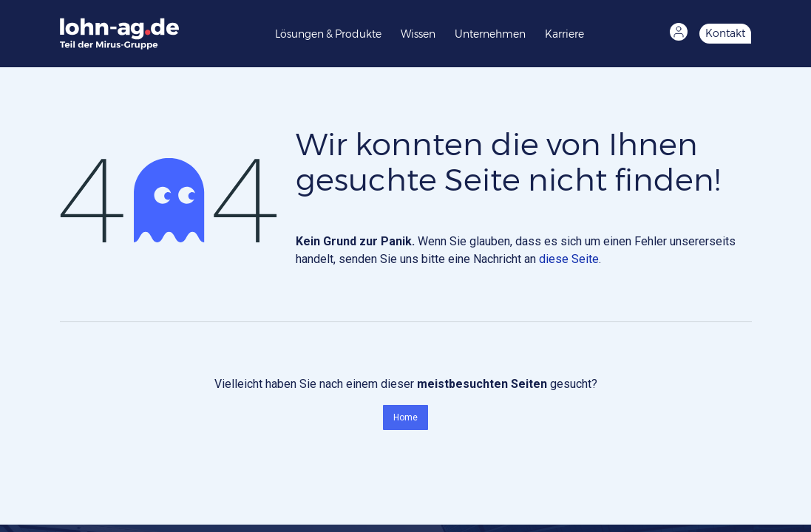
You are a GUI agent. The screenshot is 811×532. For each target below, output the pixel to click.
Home (405, 417)
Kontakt (725, 33)
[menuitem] (332, 33)
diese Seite (569, 259)
